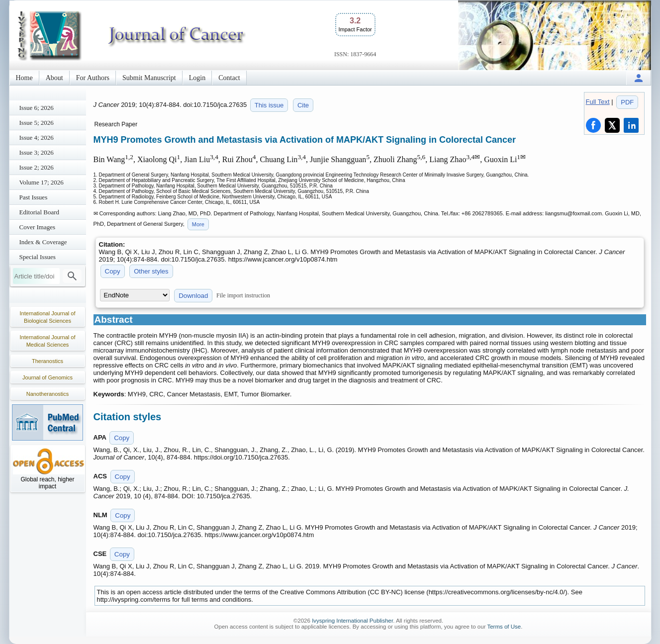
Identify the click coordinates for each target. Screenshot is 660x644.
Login (197, 78)
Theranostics (47, 361)
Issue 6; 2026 (37, 108)
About (54, 78)
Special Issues (38, 257)
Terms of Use (504, 627)
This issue (269, 105)
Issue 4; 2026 (37, 138)
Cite (303, 105)
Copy (113, 271)
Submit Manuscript (149, 78)
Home (24, 78)
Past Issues (34, 197)
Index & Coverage (43, 242)
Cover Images (38, 227)
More (198, 224)
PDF (627, 102)
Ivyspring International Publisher (352, 621)
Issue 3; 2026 (37, 152)
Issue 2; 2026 (37, 167)
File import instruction (243, 295)
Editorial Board (40, 212)
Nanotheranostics (48, 394)
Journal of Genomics (47, 377)
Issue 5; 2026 (37, 123)
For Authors (93, 78)
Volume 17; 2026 (42, 182)
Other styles (151, 271)
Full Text (598, 102)
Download (193, 296)
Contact (229, 78)
